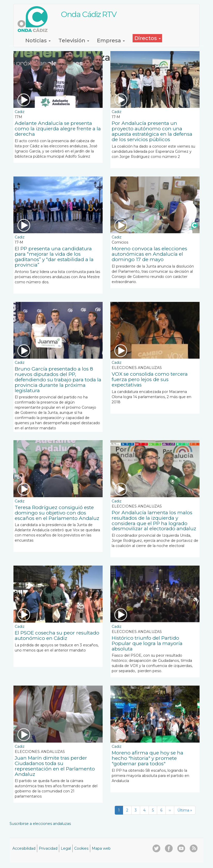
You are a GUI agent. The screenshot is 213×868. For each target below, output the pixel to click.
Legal (66, 848)
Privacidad (48, 848)
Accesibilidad (24, 848)
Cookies (81, 848)
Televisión (74, 41)
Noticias (38, 41)
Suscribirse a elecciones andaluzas (40, 824)
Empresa (111, 41)
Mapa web (101, 848)
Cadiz (20, 112)
